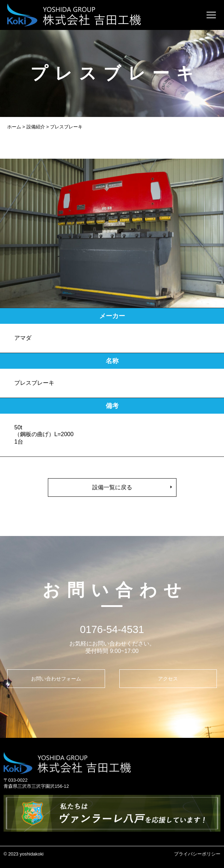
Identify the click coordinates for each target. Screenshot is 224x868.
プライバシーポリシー (197, 854)
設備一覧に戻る (112, 487)
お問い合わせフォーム (56, 679)
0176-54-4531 (112, 629)
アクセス (168, 679)
